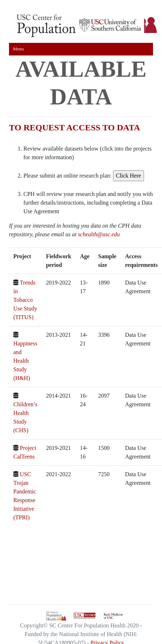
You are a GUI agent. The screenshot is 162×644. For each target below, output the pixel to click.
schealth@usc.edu (99, 234)
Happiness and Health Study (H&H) (25, 361)
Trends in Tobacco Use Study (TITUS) (25, 300)
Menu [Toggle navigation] (18, 49)
